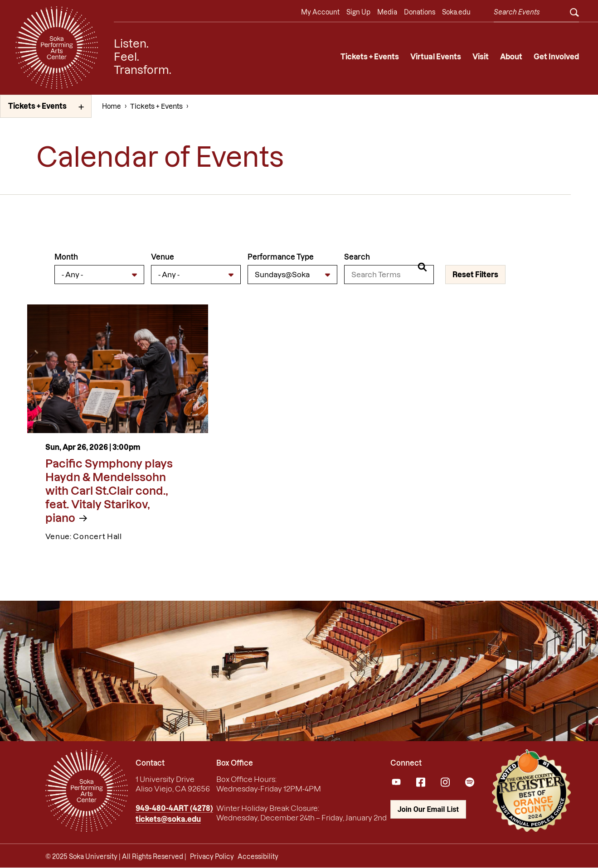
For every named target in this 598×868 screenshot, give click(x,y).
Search (357, 257)
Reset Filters (475, 275)
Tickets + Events (370, 57)
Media (387, 12)
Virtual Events (436, 57)
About (511, 57)
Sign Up (358, 12)
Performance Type (281, 257)
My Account (320, 12)
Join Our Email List (428, 809)
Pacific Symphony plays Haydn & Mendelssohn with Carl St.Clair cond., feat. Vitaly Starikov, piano (109, 491)
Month (66, 257)
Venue (163, 257)
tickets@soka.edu (168, 819)
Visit (481, 57)
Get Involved (556, 57)
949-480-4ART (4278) (174, 808)
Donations (420, 12)
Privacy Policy (212, 857)
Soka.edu (456, 12)
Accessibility (258, 857)
